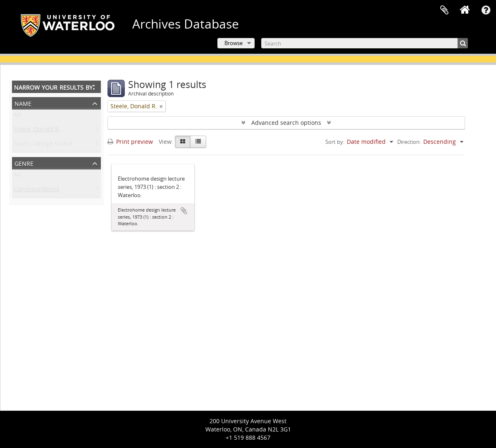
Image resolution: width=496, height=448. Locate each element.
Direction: (409, 142)
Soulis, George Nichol (43, 145)
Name (23, 103)
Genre (24, 163)
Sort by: (335, 142)
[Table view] (198, 142)
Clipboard (444, 10)
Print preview (130, 142)
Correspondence (37, 191)
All (17, 116)
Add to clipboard (184, 211)
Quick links (486, 10)
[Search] (365, 43)
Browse (234, 43)
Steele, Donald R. (37, 131)
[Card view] (183, 142)
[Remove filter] (161, 106)
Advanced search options (286, 123)
